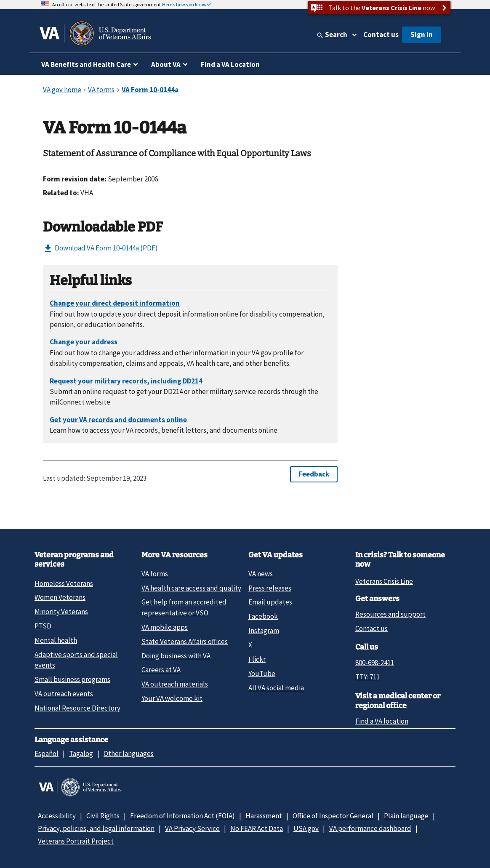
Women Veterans (60, 597)
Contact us (381, 35)
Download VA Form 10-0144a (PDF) (100, 248)
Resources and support (390, 614)
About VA (166, 64)
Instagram (264, 631)
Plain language (406, 816)
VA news (261, 574)
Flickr (257, 659)
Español (47, 754)
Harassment (264, 816)
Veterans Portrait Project (76, 841)
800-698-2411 (375, 663)
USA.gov (306, 828)
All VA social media (276, 688)
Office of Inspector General (333, 816)
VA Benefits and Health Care (86, 64)
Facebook (263, 616)
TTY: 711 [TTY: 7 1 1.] (367, 677)
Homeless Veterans (64, 583)
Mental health (56, 640)
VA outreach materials (175, 684)
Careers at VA (161, 670)
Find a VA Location (230, 64)
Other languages (129, 754)
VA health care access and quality (191, 588)
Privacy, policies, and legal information (96, 828)
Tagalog (81, 754)
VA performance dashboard (370, 828)
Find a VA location (382, 721)
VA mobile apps (165, 627)
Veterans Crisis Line (384, 581)
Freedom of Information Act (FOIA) (182, 816)
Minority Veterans (61, 612)
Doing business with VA (176, 656)
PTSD (43, 626)
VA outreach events (64, 694)
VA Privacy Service (192, 828)
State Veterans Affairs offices (185, 642)
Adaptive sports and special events (76, 660)
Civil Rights (103, 816)
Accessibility (57, 816)
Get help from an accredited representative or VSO (184, 607)
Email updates (270, 602)
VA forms (155, 574)
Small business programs (72, 679)
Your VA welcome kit (172, 698)
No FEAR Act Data (257, 828)
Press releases (270, 588)
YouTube (262, 674)
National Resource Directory (77, 708)
